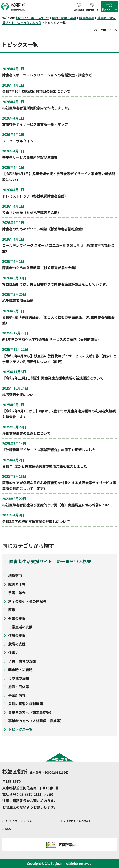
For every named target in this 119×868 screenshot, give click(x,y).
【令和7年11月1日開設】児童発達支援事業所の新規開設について (53, 378)
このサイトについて (77, 821)
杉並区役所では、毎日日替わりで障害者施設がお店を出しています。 (56, 284)
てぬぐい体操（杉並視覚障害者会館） (32, 212)
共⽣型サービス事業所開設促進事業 (30, 157)
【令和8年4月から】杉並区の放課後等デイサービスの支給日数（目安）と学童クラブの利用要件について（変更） (59, 359)
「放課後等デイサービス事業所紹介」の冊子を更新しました (49, 450)
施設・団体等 (19, 687)
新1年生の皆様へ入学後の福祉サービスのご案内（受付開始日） (52, 339)
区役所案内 (67, 845)
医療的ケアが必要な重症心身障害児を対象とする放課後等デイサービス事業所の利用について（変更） (59, 486)
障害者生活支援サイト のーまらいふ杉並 (50, 561)
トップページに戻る (19, 821)
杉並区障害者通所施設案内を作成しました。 (37, 108)
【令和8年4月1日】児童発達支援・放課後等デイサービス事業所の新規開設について (59, 177)
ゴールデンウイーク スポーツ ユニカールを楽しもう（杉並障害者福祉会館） (58, 248)
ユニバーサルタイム (18, 141)
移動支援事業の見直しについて (26, 433)
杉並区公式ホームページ (32, 18)
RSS (8, 829)
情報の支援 (17, 635)
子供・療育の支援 (22, 661)
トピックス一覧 (20, 729)
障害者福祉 (87, 18)
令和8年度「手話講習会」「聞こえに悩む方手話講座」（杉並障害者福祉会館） (58, 320)
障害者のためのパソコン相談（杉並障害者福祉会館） (44, 229)
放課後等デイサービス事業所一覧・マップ (35, 124)
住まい (13, 652)
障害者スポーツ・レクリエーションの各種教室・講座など (47, 75)
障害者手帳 (17, 584)
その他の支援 (19, 678)
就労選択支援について (19, 395)
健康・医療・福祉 (64, 18)
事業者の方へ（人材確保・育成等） (36, 721)
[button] (79, 7)
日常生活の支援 (20, 627)
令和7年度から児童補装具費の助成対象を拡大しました (45, 466)
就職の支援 (17, 644)
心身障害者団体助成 (18, 300)
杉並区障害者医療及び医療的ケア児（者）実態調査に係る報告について (57, 505)
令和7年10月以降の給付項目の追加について (36, 91)
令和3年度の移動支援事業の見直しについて (36, 521)
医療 (12, 610)
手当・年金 (17, 593)
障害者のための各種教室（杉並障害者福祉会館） (40, 268)
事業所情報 (17, 695)
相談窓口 (15, 576)
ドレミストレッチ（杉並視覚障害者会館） (35, 196)
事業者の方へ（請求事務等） (31, 712)
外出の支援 (17, 618)
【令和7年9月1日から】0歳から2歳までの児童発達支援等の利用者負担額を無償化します (59, 414)
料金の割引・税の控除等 (27, 601)
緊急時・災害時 (20, 670)
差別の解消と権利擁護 (25, 704)
